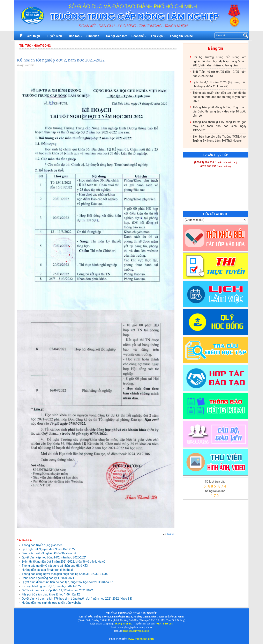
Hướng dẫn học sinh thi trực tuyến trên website (52, 603)
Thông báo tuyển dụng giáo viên (42, 545)
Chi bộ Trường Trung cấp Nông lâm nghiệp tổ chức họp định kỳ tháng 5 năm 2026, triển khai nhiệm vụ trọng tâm (220, 61)
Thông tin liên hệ (181, 36)
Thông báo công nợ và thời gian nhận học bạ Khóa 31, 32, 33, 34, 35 (65, 574)
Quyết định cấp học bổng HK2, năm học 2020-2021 (54, 557)
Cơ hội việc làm (117, 36)
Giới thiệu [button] (35, 36)
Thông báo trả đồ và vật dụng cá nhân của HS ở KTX (55, 566)
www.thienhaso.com (141, 639)
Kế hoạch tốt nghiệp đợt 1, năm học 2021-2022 (52, 586)
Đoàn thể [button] (139, 36)
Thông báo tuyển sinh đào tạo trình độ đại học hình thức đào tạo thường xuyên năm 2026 (220, 97)
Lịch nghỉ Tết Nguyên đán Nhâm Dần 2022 (49, 549)
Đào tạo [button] (76, 36)
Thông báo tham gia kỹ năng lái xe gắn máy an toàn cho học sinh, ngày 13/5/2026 (220, 126)
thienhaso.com (188, 501)
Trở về (171, 534)
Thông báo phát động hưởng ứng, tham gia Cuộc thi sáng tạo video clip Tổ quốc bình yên (220, 111)
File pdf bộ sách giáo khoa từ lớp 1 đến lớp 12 (51, 594)
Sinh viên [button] (94, 36)
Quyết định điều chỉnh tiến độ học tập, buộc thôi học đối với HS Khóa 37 (67, 582)
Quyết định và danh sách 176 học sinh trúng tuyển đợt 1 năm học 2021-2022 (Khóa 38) (77, 599)
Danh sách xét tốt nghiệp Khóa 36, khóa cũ (49, 553)
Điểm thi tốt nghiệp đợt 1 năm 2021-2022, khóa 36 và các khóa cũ (64, 562)
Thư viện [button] (158, 36)
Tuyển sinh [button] (56, 36)
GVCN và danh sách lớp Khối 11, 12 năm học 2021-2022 (57, 590)
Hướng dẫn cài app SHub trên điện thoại (47, 570)
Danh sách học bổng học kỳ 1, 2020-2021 (48, 578)
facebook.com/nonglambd (136, 631)
